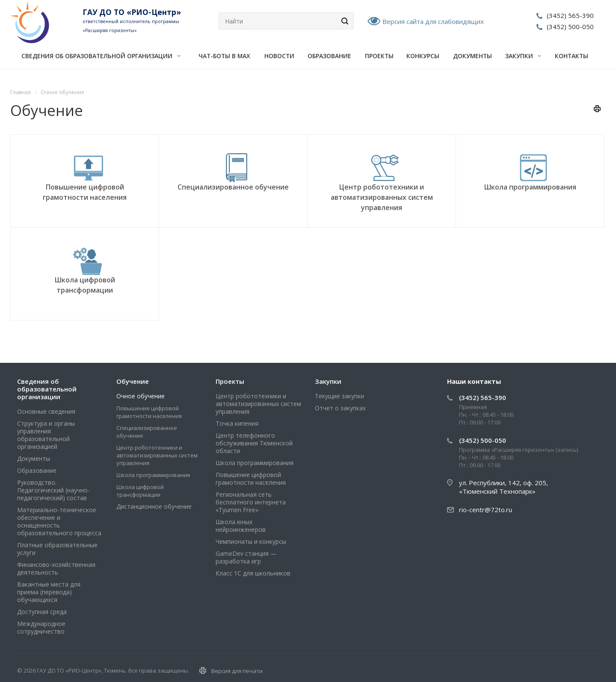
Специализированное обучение (233, 187)
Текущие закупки (339, 396)
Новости (279, 56)
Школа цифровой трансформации (140, 491)
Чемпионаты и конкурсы (251, 541)
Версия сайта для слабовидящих (433, 21)
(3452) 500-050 (570, 27)
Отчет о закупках (340, 408)
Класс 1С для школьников (253, 573)
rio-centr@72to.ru (486, 510)
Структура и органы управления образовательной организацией (46, 435)
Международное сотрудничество (41, 627)
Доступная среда (42, 612)
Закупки (523, 56)
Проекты (379, 56)
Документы (472, 56)
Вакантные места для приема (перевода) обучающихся (49, 592)
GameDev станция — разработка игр (246, 557)
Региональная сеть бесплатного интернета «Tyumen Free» (251, 502)
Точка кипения (237, 423)
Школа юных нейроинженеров (241, 526)
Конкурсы (423, 56)
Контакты (572, 56)
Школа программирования (530, 187)
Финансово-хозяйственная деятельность (56, 568)
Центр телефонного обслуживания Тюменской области (254, 443)
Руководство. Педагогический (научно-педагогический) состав (53, 490)
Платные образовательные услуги (57, 549)
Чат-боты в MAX (224, 56)
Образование (329, 56)
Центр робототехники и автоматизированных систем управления (382, 197)
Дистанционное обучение (154, 506)
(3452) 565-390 (570, 15)
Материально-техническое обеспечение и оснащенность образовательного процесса (59, 521)
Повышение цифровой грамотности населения (149, 412)
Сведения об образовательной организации (101, 56)
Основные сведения (46, 411)
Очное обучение (141, 396)
